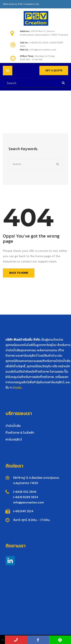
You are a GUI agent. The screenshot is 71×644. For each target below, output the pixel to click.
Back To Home (19, 273)
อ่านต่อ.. (17, 387)
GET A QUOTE (54, 70)
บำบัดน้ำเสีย (13, 426)
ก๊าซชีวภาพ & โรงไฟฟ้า (20, 433)
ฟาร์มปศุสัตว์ (14, 439)
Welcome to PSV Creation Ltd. (21, 4)
